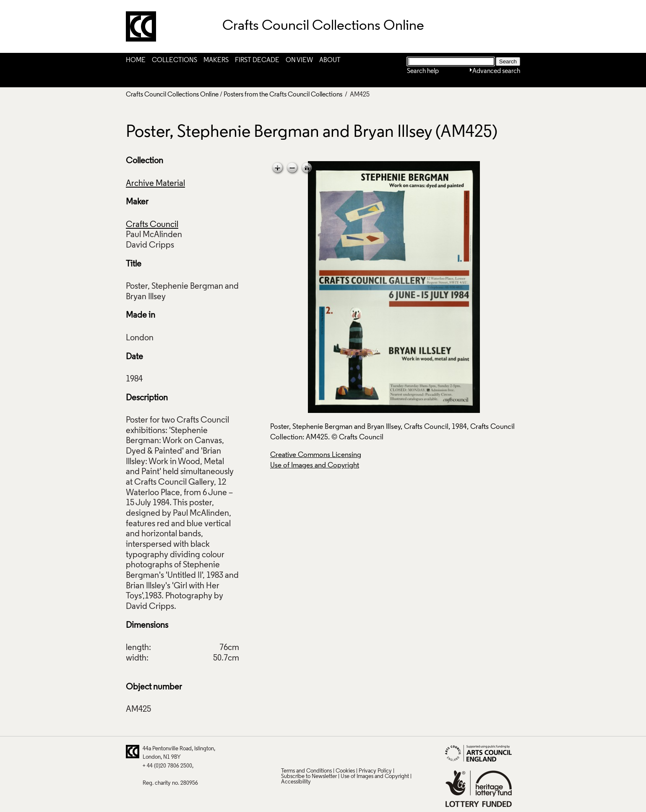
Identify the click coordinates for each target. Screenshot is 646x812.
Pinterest (303, 752)
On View (299, 60)
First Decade (257, 60)
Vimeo (352, 752)
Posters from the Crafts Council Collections (284, 95)
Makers (216, 60)
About (330, 60)
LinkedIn (336, 752)
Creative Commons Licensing (316, 455)
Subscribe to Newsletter (309, 777)
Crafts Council (152, 225)
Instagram (369, 752)
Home (136, 60)
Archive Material (155, 184)
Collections (175, 60)
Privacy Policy (375, 771)
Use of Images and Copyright (315, 466)
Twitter (287, 752)
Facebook (320, 752)
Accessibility (296, 782)
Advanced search (496, 71)
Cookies (345, 771)
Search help (423, 71)
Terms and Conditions (306, 771)
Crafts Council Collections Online (172, 95)
